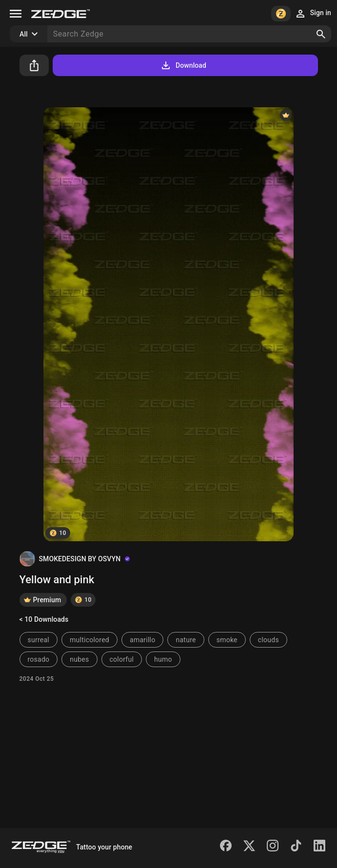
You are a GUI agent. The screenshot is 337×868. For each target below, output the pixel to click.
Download (183, 65)
